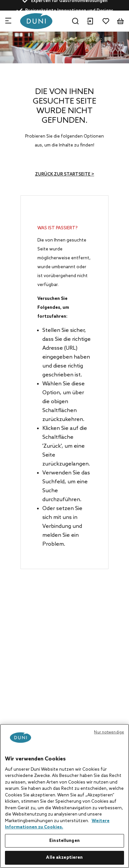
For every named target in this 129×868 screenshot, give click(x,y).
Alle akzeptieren (64, 858)
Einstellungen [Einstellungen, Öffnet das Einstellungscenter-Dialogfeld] (64, 841)
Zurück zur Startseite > (65, 174)
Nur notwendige (109, 732)
